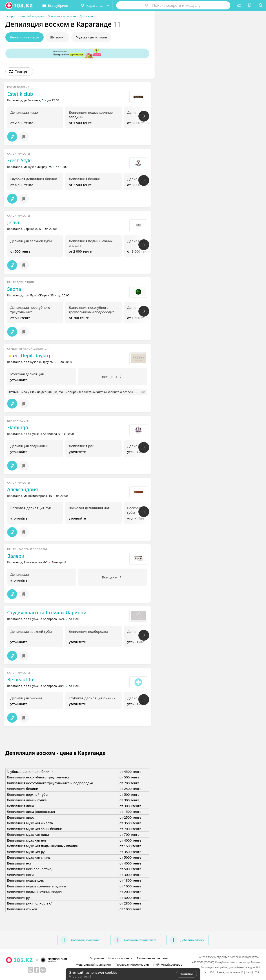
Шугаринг (57, 37)
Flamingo (18, 427)
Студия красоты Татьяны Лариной (47, 613)
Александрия (22, 489)
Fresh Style (19, 160)
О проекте (97, 958)
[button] (58, 5)
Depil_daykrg (35, 356)
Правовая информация (132, 964)
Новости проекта (120, 958)
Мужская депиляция (91, 37)
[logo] (19, 5)
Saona (14, 289)
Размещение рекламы (153, 958)
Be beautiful (21, 680)
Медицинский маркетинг (93, 964)
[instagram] (30, 970)
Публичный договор (168, 964)
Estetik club (20, 94)
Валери (16, 556)
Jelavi (13, 222)
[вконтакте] (43, 970)
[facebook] (37, 970)
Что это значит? (80, 976)
